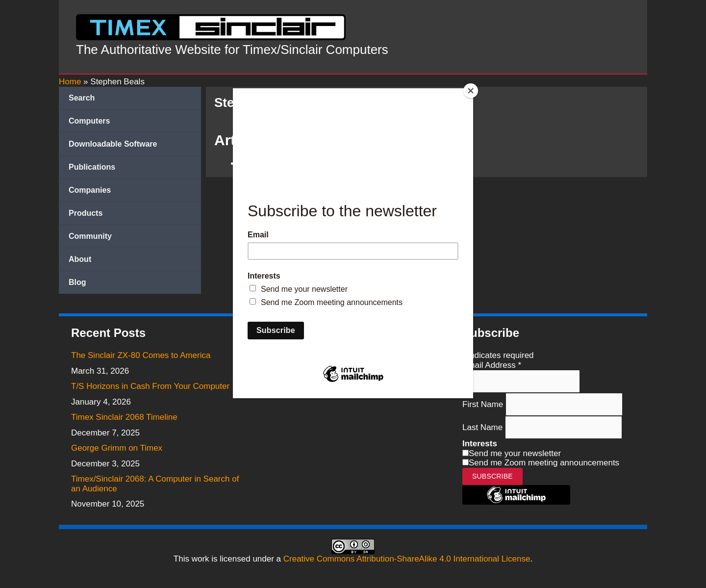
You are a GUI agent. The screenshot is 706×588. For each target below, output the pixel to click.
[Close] (471, 91)
